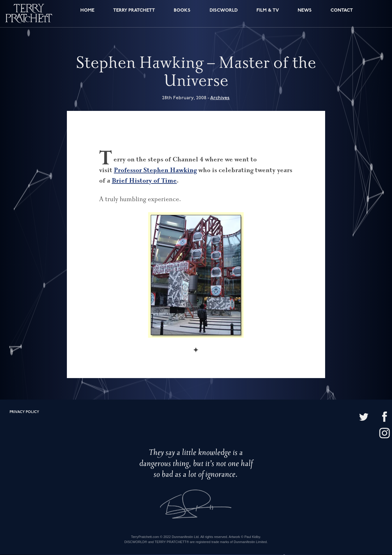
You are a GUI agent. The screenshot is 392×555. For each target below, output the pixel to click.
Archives (220, 98)
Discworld (223, 14)
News (304, 14)
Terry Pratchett (133, 14)
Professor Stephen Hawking (155, 170)
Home (86, 14)
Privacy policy (24, 413)
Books (182, 14)
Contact (341, 14)
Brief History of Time (144, 181)
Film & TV (268, 14)
